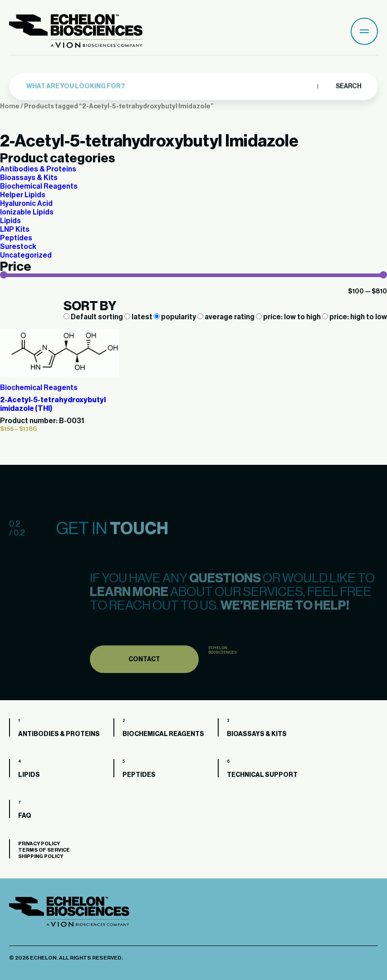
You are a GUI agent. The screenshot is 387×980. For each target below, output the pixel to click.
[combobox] (170, 85)
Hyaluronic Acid (26, 204)
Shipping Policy (41, 856)
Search (348, 84)
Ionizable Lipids (27, 212)
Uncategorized (26, 255)
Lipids (10, 221)
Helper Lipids (23, 195)
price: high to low (355, 317)
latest (139, 317)
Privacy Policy (39, 844)
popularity (176, 317)
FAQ (25, 816)
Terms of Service (44, 850)
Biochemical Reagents (39, 186)
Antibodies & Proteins (38, 169)
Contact (144, 675)
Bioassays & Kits (29, 178)
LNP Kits (15, 229)
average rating (227, 317)
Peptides (16, 238)
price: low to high (289, 317)
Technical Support (262, 775)
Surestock (18, 247)
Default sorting (94, 317)
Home (10, 106)
